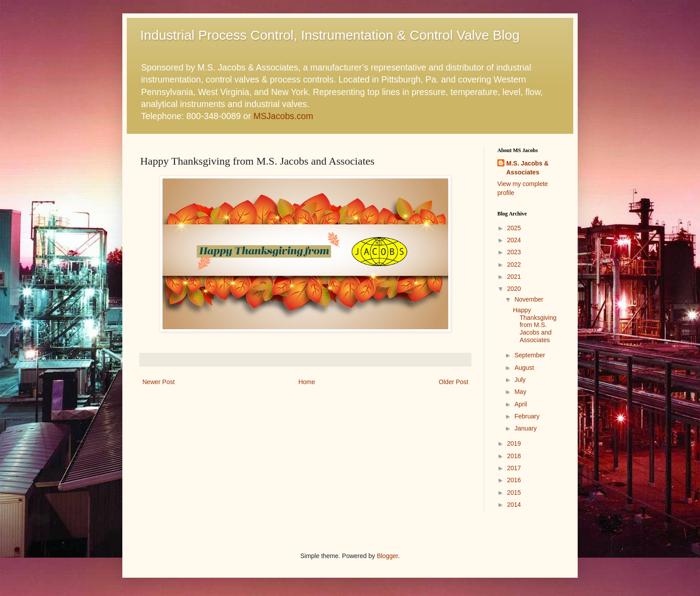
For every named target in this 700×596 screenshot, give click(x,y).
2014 (514, 505)
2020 (514, 289)
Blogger (387, 556)
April (521, 404)
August (524, 368)
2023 (514, 252)
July (520, 380)
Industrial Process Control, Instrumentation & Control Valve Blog (330, 35)
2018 (514, 456)
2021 (514, 277)
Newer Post (158, 382)
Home (306, 382)
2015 (514, 493)
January (525, 428)
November (529, 299)
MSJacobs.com (283, 116)
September (529, 355)
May (520, 392)
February (527, 416)
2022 (514, 265)
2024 (514, 240)
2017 (514, 468)
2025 (514, 228)
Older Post (454, 382)
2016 (514, 480)
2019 (514, 443)
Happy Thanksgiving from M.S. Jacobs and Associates (535, 325)
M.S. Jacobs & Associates (527, 168)
